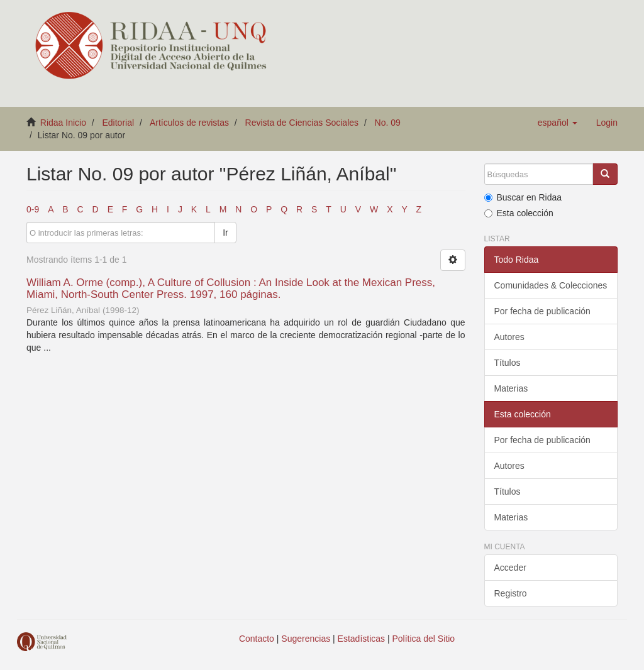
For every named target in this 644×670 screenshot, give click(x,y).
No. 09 (388, 123)
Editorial (119, 123)
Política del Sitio (424, 639)
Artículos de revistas (189, 123)
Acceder (510, 568)
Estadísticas (361, 639)
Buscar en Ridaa (523, 197)
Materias (511, 388)
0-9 (33, 209)
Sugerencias (306, 639)
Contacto (257, 639)
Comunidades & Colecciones (551, 285)
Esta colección (519, 213)
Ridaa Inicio (63, 123)
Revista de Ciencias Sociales (302, 123)
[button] (558, 123)
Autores (509, 337)
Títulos (508, 363)
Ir (225, 233)
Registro (511, 593)
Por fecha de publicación (542, 311)
